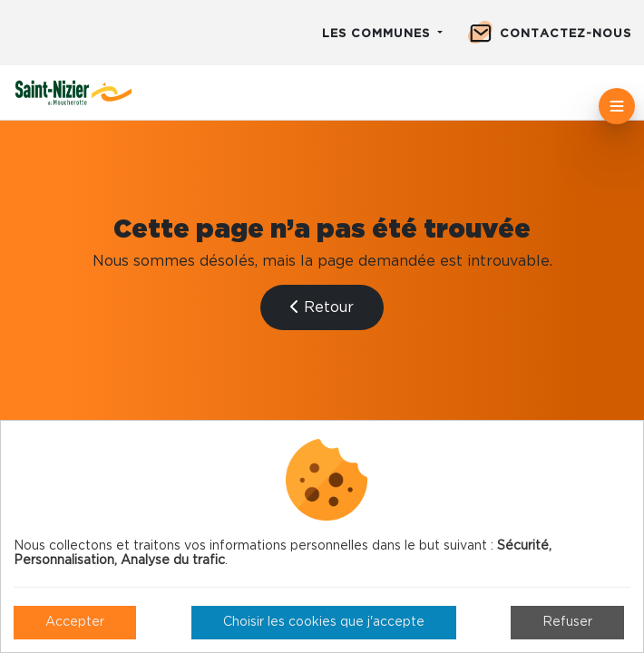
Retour (322, 307)
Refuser (567, 622)
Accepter (75, 622)
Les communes (378, 34)
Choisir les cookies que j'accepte (324, 622)
